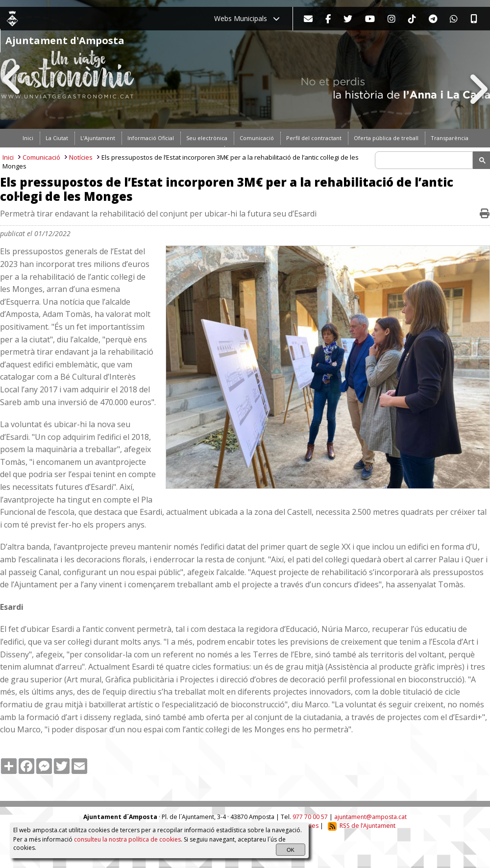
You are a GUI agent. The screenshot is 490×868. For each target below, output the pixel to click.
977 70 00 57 (310, 817)
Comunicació (41, 157)
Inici (8, 157)
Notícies (81, 157)
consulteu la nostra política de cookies (127, 839)
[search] (425, 160)
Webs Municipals (247, 18)
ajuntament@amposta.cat (370, 817)
